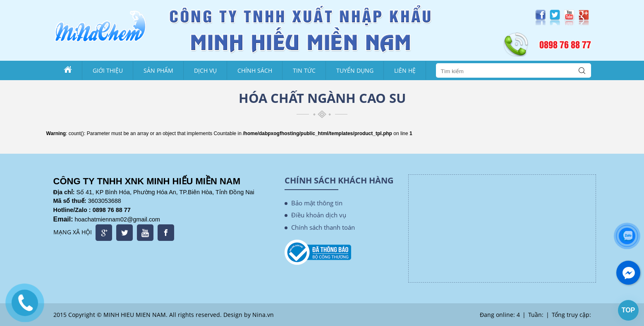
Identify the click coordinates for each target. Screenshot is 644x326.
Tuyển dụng (355, 70)
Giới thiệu (108, 70)
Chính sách (255, 70)
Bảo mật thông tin (317, 203)
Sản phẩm (158, 70)
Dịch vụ (205, 70)
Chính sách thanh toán (323, 227)
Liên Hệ (405, 70)
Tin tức (304, 70)
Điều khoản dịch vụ (319, 215)
